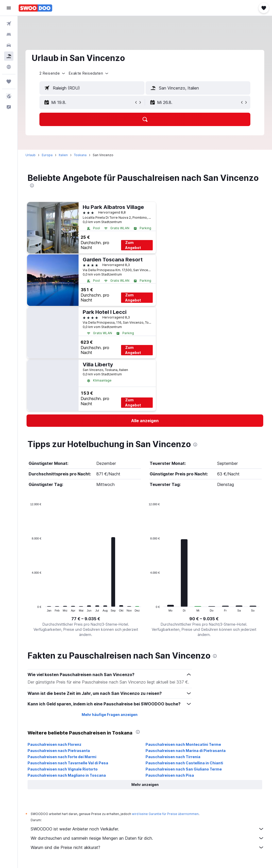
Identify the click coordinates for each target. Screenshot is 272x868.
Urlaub (31, 155)
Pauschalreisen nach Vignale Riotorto (63, 769)
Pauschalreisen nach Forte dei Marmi (62, 757)
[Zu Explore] (9, 67)
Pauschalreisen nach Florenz (54, 744)
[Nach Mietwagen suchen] (9, 45)
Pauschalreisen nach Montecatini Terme (183, 744)
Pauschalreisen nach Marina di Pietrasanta (186, 751)
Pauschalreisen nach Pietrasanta (59, 751)
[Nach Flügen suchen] (9, 24)
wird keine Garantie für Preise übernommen (165, 814)
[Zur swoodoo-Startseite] (35, 8)
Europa (47, 155)
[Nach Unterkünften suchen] (9, 34)
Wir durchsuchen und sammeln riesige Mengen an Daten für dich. (147, 838)
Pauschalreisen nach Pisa (170, 775)
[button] (9, 8)
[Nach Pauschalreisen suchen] (9, 56)
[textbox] (92, 88)
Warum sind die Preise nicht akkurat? (147, 847)
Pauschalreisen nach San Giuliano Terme (184, 769)
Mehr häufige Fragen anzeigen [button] (110, 715)
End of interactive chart (28, 608)
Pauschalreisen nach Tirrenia (173, 757)
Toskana (80, 155)
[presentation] (32, 185)
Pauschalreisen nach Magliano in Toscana (67, 775)
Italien (63, 155)
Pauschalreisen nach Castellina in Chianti (184, 763)
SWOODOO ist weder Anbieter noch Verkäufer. (147, 829)
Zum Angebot (133, 245)
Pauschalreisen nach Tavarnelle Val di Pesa (68, 763)
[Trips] (9, 82)
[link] (145, 421)
